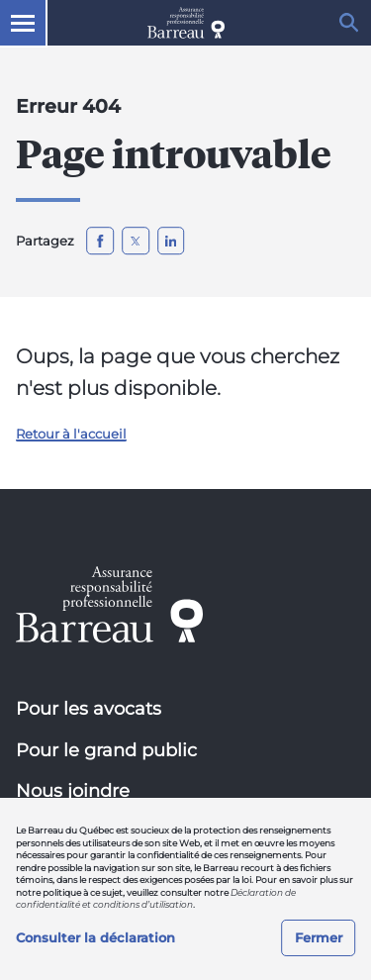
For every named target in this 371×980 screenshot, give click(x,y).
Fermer (319, 937)
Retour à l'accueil (71, 434)
